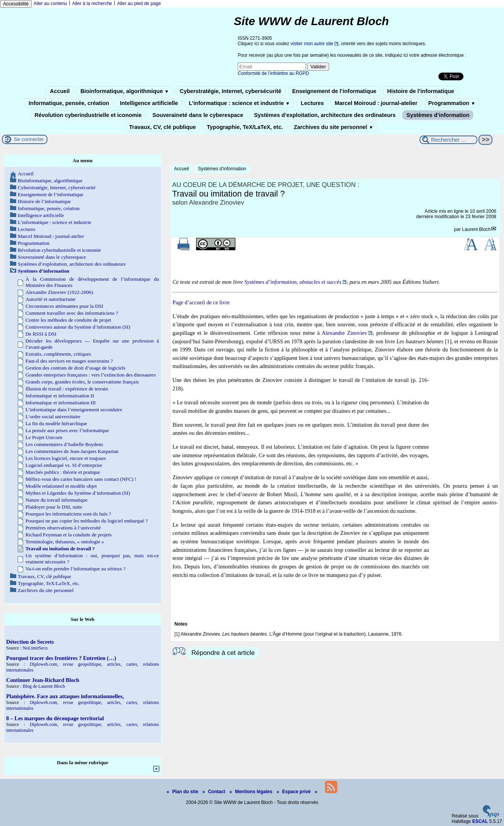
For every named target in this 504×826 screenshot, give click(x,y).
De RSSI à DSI (41, 334)
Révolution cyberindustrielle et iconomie (88, 115)
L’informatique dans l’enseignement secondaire (74, 410)
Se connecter (29, 139)
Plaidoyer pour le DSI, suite (54, 507)
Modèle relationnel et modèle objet (61, 486)
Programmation (452, 103)
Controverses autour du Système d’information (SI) (78, 327)
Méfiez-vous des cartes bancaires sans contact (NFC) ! (81, 479)
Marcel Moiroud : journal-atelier (376, 103)
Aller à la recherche (92, 3)
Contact (215, 792)
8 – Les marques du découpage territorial (55, 718)
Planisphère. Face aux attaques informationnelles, (65, 696)
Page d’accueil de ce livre (201, 302)
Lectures (312, 103)
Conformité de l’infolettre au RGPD (273, 73)
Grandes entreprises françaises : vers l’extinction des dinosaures (90, 375)
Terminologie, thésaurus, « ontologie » (65, 542)
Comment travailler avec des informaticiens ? (72, 313)
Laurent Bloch (476, 229)
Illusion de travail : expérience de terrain (67, 389)
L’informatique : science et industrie (239, 103)
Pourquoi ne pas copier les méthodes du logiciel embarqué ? (87, 521)
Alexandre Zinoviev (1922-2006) (59, 292)
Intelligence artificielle (149, 103)
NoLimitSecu (35, 648)
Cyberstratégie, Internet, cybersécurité (231, 91)
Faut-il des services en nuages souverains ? (69, 361)
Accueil (60, 91)
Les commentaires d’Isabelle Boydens (64, 444)
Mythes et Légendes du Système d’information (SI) (78, 493)
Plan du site (183, 792)
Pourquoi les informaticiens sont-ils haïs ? (68, 514)
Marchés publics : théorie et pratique (63, 472)
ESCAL (480, 821)
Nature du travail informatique (57, 500)
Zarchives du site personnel (333, 127)
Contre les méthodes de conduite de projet (68, 320)
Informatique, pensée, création (69, 103)
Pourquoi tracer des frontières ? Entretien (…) (61, 658)
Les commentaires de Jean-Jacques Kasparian (72, 451)
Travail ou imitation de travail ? (60, 549)
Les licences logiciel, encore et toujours (66, 458)
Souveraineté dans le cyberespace (198, 115)
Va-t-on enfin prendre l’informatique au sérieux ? (75, 569)
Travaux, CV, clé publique (163, 127)
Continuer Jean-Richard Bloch (43, 680)
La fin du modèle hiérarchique (56, 423)
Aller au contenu (50, 3)
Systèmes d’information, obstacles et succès (293, 282)
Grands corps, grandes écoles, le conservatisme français (82, 382)
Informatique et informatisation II (60, 396)
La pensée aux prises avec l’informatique (67, 430)
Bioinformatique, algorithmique (124, 91)
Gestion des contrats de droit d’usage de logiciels (75, 368)
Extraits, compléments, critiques (58, 354)
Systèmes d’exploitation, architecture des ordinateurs (325, 115)
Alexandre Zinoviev (345, 333)
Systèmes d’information (438, 115)
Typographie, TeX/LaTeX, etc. (245, 127)
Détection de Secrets (30, 642)
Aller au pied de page (139, 3)
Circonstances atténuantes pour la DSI (64, 306)
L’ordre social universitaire (53, 416)
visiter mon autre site (312, 44)
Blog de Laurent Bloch (44, 686)
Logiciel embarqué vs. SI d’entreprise (64, 465)
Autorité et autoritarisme (51, 299)
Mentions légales (252, 792)
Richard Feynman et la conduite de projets (68, 535)
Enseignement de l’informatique (334, 91)
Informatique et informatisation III (61, 403)
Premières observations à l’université (63, 528)
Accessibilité (16, 4)
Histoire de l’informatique (421, 91)
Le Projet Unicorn (44, 437)
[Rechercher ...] (448, 140)
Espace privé (294, 792)
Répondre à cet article (223, 653)
